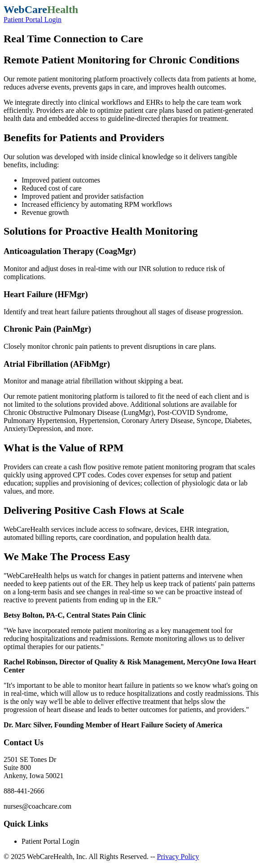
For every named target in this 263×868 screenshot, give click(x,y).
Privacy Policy (178, 857)
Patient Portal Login (33, 20)
